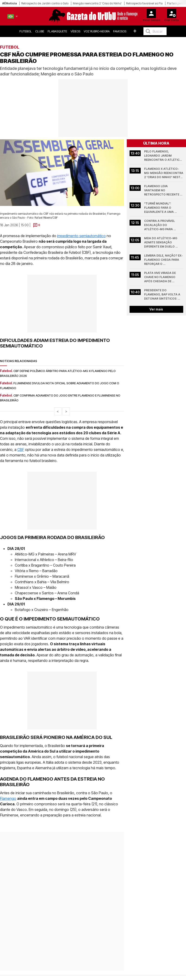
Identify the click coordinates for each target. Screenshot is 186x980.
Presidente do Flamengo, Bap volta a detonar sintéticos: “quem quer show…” (163, 295)
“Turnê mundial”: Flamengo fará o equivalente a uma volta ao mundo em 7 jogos (161, 208)
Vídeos (75, 31)
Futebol (26, 31)
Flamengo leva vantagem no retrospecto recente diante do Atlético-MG (163, 191)
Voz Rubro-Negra (97, 31)
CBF (21, 450)
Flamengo (8, 798)
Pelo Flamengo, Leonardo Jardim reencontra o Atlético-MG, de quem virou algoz (164, 156)
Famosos (120, 31)
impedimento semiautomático (81, 236)
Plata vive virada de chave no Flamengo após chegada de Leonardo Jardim (160, 277)
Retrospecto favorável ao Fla (144, 3)
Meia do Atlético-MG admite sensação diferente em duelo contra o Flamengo (161, 243)
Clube (40, 31)
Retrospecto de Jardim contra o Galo (45, 3)
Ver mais (156, 309)
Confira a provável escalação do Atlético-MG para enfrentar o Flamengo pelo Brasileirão (163, 225)
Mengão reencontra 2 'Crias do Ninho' (97, 3)
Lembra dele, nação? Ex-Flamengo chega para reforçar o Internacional (163, 260)
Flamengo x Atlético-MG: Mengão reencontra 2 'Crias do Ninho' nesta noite (164, 173)
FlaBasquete (57, 31)
